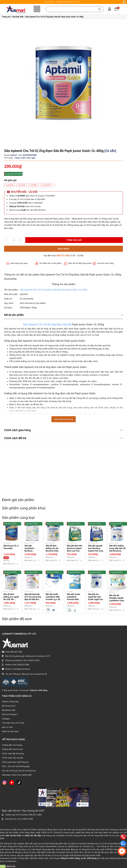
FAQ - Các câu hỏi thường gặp (16, 766)
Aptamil (14, 155)
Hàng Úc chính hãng (39, 690)
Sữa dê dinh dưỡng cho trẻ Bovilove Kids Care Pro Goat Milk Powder (52, 551)
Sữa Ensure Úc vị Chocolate (11, 547)
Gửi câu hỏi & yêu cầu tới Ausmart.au (19, 771)
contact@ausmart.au (21, 669)
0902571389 (63, 255)
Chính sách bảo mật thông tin (16, 762)
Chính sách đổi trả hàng (13, 753)
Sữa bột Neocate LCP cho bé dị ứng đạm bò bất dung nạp (33, 598)
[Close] (124, 2)
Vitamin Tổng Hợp (10, 702)
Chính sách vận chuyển (13, 758)
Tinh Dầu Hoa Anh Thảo (13, 723)
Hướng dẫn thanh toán (12, 749)
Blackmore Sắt (9, 710)
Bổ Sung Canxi (9, 706)
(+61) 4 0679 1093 (31, 660)
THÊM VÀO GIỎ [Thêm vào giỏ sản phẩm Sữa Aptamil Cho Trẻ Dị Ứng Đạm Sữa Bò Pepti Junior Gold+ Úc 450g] (74, 240)
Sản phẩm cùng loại (18, 517)
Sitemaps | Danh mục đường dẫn (17, 775)
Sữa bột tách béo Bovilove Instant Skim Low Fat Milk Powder (75, 550)
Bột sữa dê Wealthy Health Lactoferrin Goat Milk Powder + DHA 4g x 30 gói (117, 601)
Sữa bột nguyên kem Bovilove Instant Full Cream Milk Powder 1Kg (96, 550)
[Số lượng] (14, 240)
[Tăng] (20, 240)
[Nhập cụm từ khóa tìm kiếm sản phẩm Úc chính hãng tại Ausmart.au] (75, 9)
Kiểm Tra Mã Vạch (10, 731)
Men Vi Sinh (7, 727)
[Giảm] (7, 240)
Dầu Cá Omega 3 (10, 714)
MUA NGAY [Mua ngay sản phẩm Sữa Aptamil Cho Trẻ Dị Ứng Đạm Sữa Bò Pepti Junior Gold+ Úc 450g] (64, 249)
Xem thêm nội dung (64, 419)
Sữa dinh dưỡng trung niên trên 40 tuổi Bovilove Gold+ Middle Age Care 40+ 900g (117, 551)
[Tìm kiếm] (100, 9)
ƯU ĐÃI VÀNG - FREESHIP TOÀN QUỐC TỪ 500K (62, 2)
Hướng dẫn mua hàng (12, 745)
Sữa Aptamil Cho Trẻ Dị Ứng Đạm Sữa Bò (47, 324)
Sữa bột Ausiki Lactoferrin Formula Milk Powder (75, 599)
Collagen (6, 719)
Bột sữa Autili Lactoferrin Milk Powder (54, 598)
